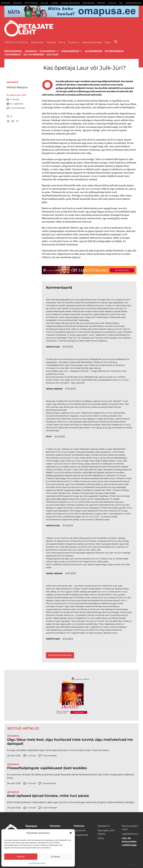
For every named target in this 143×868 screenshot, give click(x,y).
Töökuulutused (15, 42)
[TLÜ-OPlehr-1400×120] (89, 270)
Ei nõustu (56, 857)
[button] (71, 833)
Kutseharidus (114, 51)
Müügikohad (81, 835)
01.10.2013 (68, 347)
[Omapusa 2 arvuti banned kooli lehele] (72, 11)
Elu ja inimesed (34, 55)
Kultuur (53, 55)
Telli (60, 42)
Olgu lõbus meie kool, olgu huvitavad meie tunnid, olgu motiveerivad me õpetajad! (70, 742)
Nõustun (21, 857)
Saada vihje (37, 42)
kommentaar (47, 783)
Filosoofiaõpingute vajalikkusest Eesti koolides (47, 768)
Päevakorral (13, 51)
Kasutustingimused (37, 863)
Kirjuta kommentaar (60, 655)
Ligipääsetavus (130, 834)
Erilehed (51, 42)
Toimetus (55, 826)
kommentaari (16, 108)
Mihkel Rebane (17, 87)
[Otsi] (116, 42)
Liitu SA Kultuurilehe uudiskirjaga (129, 842)
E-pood (72, 42)
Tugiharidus (13, 55)
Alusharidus (94, 51)
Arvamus (12, 82)
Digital (133, 864)
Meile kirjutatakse (92, 42)
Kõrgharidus (70, 51)
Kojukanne (80, 830)
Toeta (108, 42)
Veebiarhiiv (104, 826)
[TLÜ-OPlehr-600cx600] (71, 695)
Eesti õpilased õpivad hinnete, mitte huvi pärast (48, 796)
